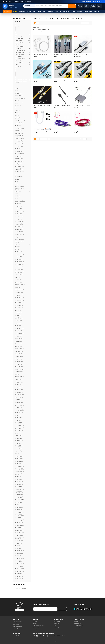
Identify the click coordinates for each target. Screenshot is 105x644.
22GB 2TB (23, 245)
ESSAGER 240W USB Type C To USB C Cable (63, 80)
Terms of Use (76, 622)
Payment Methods (77, 623)
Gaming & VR (58, 11)
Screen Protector (23, 42)
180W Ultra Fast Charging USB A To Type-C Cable (63, 54)
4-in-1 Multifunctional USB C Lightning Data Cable (42, 105)
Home (14, 15)
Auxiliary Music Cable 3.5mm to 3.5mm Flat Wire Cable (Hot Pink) (83, 131)
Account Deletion (57, 623)
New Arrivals (22, 11)
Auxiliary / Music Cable (23, 51)
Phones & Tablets (42, 11)
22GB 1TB (23, 107)
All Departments (7, 11)
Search (72, 6)
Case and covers (23, 40)
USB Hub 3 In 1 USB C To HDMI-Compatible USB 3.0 (83, 105)
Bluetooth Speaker (23, 57)
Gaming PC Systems (23, 36)
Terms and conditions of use (39, 625)
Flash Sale (23, 75)
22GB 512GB (23, 192)
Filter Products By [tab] (19, 18)
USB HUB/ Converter (23, 46)
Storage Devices (23, 26)
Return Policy (56, 627)
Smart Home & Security (23, 71)
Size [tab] (16, 87)
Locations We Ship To (78, 627)
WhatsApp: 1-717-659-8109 (97, 1)
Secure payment (57, 622)
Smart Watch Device (23, 53)
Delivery (35, 623)
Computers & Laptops (31, 11)
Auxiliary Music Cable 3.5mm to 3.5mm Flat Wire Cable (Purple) (63, 131)
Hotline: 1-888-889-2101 (87, 1)
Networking (79, 11)
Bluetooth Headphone (23, 59)
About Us (35, 622)
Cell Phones (23, 48)
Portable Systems (23, 38)
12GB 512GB (23, 183)
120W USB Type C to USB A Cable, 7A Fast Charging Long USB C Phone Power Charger (42, 80)
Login (55, 625)
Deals (23, 77)
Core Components (23, 30)
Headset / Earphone (23, 63)
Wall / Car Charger (23, 55)
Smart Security (66, 11)
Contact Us (56, 629)
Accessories (50, 11)
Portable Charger (23, 67)
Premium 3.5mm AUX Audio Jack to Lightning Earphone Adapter (42, 131)
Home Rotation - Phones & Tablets (23, 79)
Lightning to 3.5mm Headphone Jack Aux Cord (63, 105)
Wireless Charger (23, 69)
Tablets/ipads (23, 44)
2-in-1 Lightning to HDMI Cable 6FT (82, 54)
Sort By (79, 23)
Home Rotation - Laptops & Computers (22, 82)
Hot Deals (15, 11)
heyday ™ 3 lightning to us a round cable (42, 31)
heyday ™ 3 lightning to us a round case (41, 29)
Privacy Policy (36, 627)
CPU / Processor (23, 28)
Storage (73, 11)
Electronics (23, 34)
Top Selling (23, 24)
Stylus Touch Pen (23, 65)
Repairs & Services (88, 11)
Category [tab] (17, 22)
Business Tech (97, 11)
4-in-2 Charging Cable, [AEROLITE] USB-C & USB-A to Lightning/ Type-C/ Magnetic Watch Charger (42, 54)
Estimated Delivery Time (78, 625)
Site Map (35, 629)
